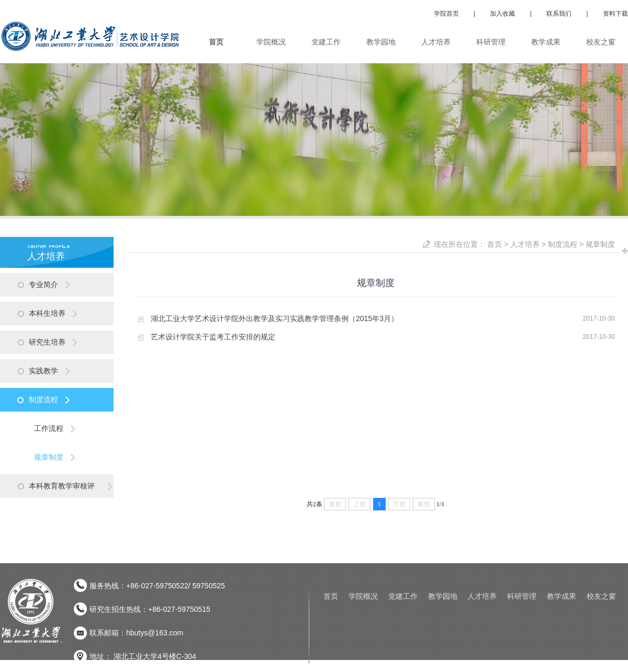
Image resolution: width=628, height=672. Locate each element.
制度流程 (563, 244)
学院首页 (446, 14)
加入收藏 (502, 14)
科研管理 (522, 596)
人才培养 (525, 244)
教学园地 (443, 596)
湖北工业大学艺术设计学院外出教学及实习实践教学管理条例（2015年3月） (274, 318)
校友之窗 (601, 596)
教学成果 (562, 596)
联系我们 (559, 14)
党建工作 (403, 596)
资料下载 (615, 14)
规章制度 (600, 244)
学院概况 (363, 596)
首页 (495, 244)
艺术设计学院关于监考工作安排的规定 (213, 337)
